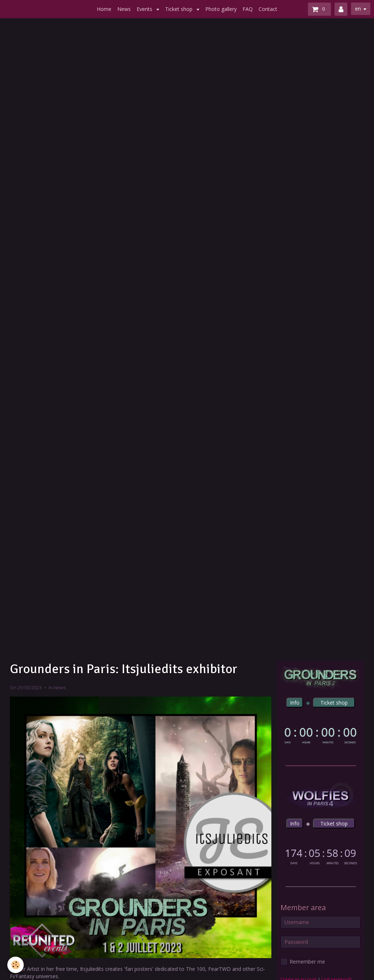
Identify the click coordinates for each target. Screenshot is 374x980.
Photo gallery (221, 9)
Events (145, 9)
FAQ (248, 9)
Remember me (303, 962)
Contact (268, 9)
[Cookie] (16, 965)
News (124, 9)
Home (104, 9)
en (358, 9)
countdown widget (320, 734)
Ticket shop (180, 9)
